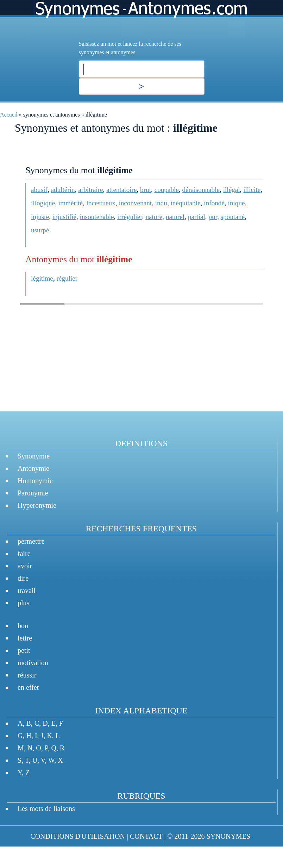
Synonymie (34, 456)
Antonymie (33, 468)
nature (154, 217)
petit (24, 650)
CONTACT (146, 836)
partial (197, 217)
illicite (252, 190)
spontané (233, 217)
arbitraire (90, 190)
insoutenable (97, 217)
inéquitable (185, 203)
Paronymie (33, 493)
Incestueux (101, 203)
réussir (27, 675)
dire (23, 578)
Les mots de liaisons (46, 808)
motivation (33, 663)
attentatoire (121, 190)
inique (237, 203)
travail (27, 591)
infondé (214, 203)
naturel (175, 217)
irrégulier (130, 217)
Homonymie (35, 481)
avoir (25, 566)
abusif (39, 190)
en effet (28, 687)
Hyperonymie (37, 505)
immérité (71, 203)
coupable (167, 190)
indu (161, 203)
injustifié (64, 217)
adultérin (63, 190)
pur (213, 217)
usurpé (40, 230)
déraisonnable (201, 190)
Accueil (9, 115)
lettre (25, 638)
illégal (232, 190)
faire (24, 554)
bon (23, 626)
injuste (40, 217)
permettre (31, 541)
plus (23, 603)
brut (146, 190)
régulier (67, 278)
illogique (43, 203)
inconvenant (135, 203)
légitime (42, 278)
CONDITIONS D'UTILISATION (78, 836)
